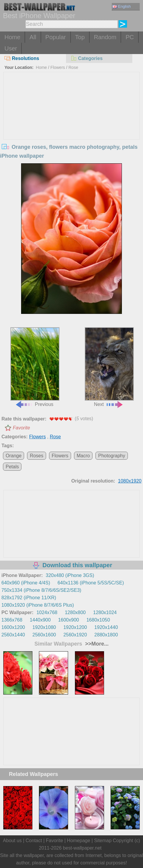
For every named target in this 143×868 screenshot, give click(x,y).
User (11, 48)
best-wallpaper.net (82, 848)
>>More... (96, 644)
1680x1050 (98, 620)
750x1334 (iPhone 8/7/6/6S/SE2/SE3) (41, 590)
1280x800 (75, 612)
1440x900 (40, 620)
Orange (14, 456)
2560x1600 (44, 635)
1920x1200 (75, 627)
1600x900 (68, 620)
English (122, 6)
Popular (56, 37)
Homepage (78, 841)
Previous (35, 367)
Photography (112, 456)
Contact (34, 841)
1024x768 (47, 612)
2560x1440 (13, 635)
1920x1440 (106, 627)
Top (80, 37)
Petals (12, 467)
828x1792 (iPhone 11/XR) (29, 598)
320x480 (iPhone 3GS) (70, 575)
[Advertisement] (71, 117)
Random (105, 37)
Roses (36, 456)
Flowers (58, 67)
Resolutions (22, 58)
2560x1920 (75, 635)
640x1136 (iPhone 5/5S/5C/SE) (91, 583)
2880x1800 (106, 635)
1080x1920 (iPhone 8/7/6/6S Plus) (38, 605)
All (33, 37)
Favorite (21, 428)
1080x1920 (130, 481)
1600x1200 (13, 627)
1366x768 (12, 620)
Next (109, 367)
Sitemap (103, 841)
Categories (87, 58)
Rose (73, 67)
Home (12, 37)
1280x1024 (105, 612)
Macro (83, 456)
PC (130, 37)
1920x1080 (44, 627)
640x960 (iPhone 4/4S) (26, 583)
